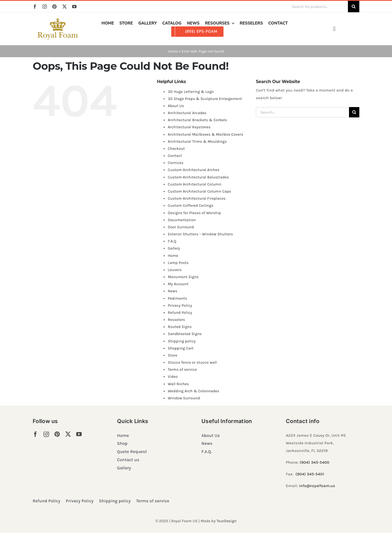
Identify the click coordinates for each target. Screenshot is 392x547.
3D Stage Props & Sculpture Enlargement (205, 99)
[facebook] (35, 7)
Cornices (176, 163)
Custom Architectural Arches (194, 170)
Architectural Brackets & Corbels (197, 120)
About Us (176, 106)
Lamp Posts (178, 263)
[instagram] (45, 7)
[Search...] (302, 112)
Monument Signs (183, 277)
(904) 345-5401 (310, 474)
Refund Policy (180, 313)
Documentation (182, 220)
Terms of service (182, 370)
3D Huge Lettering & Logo (191, 92)
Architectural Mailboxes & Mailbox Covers (205, 134)
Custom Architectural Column (194, 184)
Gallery (174, 248)
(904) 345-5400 (315, 462)
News (172, 291)
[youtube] (74, 7)
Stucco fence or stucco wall (192, 362)
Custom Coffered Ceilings (191, 206)
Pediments (177, 298)
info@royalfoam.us (317, 486)
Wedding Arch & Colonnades (193, 391)
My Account (178, 284)
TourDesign (226, 521)
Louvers (175, 270)
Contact (175, 156)
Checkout (176, 149)
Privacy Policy (180, 306)
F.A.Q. (172, 241)
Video (173, 377)
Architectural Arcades (187, 113)
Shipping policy (182, 341)
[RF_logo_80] (58, 20)
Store (172, 355)
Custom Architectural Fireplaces (197, 198)
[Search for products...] (318, 7)
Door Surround (181, 227)
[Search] (354, 7)
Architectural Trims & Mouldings (197, 142)
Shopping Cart (180, 348)
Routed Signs (180, 327)
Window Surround (184, 398)
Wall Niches (178, 384)
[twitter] (65, 7)
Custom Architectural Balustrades (198, 177)
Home (173, 51)
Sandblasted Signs (185, 334)
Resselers (176, 320)
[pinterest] (54, 7)
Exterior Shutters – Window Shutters (200, 234)
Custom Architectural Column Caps (199, 191)
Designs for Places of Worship (194, 213)
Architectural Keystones (189, 127)
